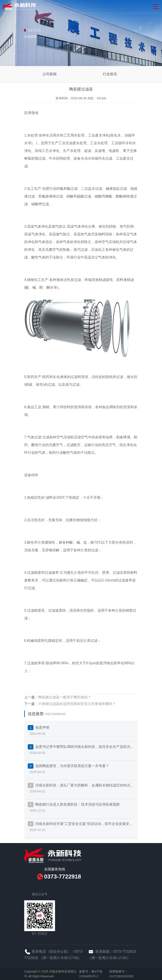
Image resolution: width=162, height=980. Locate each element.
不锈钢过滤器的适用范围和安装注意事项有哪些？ (77, 704)
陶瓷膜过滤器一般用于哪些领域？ (65, 697)
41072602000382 (121, 976)
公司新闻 (50, 74)
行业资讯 (110, 74)
